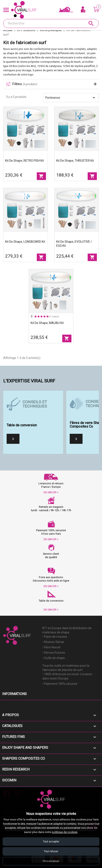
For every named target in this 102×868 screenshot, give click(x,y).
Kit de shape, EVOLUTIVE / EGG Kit (74, 244)
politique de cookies (65, 832)
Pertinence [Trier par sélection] (71, 98)
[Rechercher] (51, 23)
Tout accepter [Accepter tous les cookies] (51, 842)
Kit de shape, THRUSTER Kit (75, 161)
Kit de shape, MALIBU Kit (47, 323)
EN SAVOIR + (51, 492)
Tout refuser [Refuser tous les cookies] (51, 851)
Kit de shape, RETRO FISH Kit (24, 161)
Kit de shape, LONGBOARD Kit (25, 242)
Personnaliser (51, 861)
